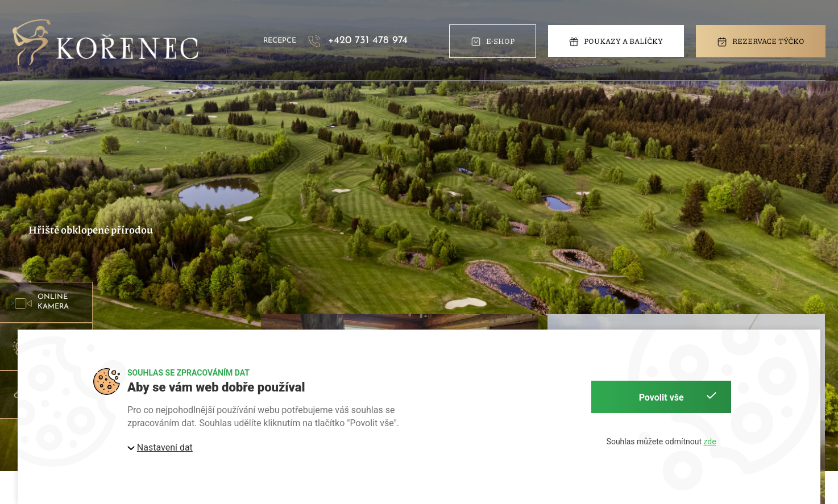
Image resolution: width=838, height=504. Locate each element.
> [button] (44, 302)
